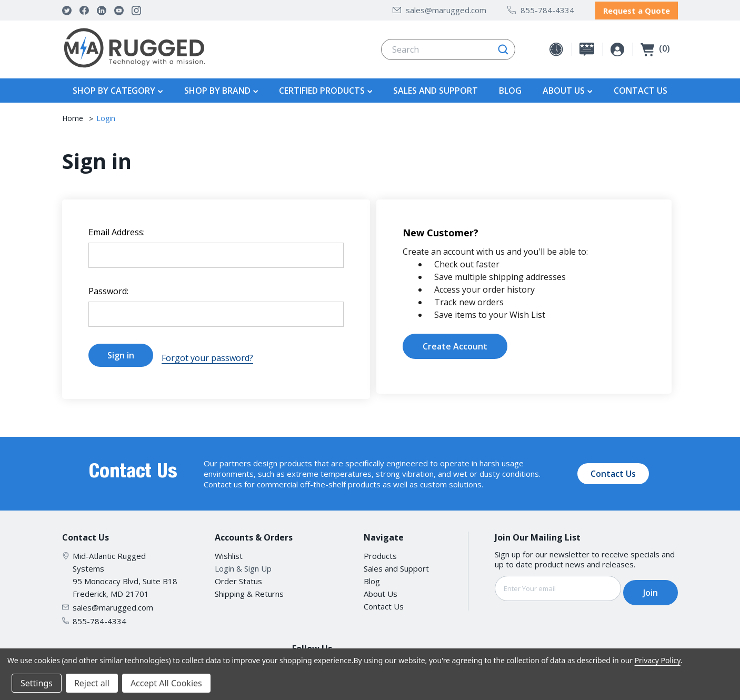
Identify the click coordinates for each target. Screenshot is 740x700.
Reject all (92, 683)
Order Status (238, 573)
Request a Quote (637, 9)
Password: (108, 288)
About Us (381, 585)
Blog (510, 88)
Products (380, 547)
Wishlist (229, 547)
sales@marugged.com (439, 8)
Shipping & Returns (249, 585)
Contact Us (641, 88)
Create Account (455, 344)
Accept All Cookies (166, 683)
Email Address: (117, 229)
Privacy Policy (658, 660)
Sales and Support (436, 88)
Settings (37, 683)
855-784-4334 (541, 8)
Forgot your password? (207, 353)
